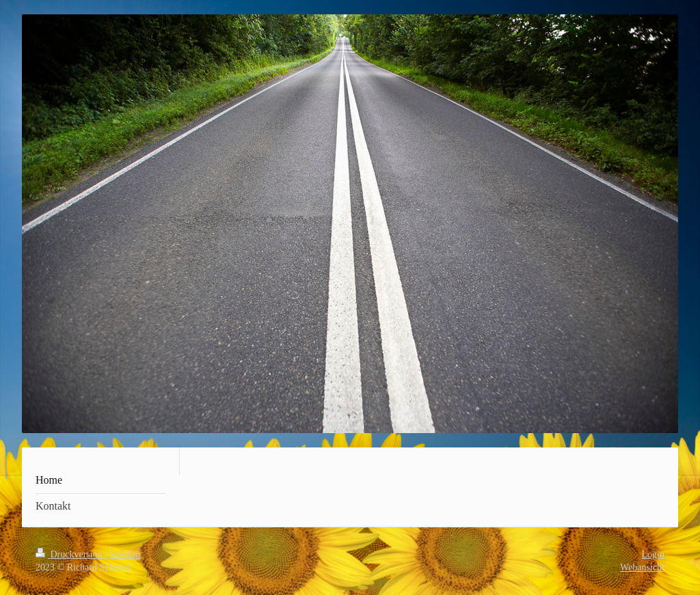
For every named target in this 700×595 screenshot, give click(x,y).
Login (653, 554)
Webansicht (642, 567)
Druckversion (70, 554)
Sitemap (125, 554)
